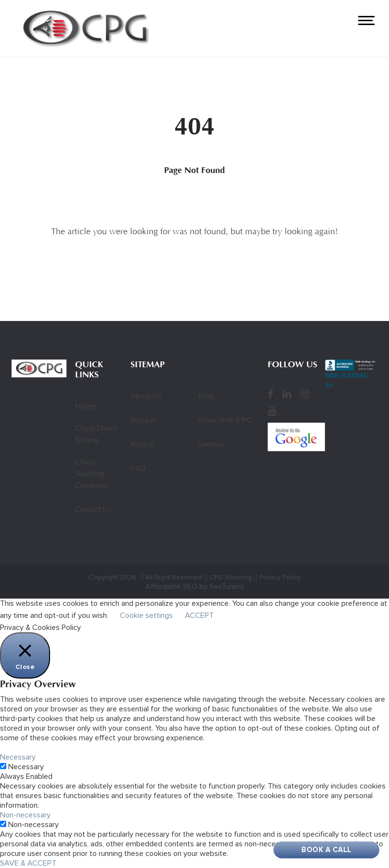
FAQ (138, 469)
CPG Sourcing (231, 577)
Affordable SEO (171, 587)
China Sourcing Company (91, 474)
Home (85, 407)
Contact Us (93, 510)
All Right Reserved (174, 577)
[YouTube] (272, 411)
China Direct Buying (96, 435)
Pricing (142, 445)
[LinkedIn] (287, 394)
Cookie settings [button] (146, 615)
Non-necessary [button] (25, 815)
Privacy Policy (280, 577)
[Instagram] (305, 394)
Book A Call (326, 850)
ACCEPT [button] (199, 615)
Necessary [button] (18, 757)
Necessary (26, 767)
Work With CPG (225, 421)
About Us (146, 397)
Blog (206, 397)
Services (144, 421)
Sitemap (211, 445)
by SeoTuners (222, 587)
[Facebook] (271, 394)
